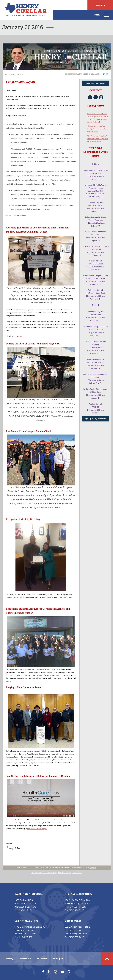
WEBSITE (67, 74)
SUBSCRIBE (100, 5)
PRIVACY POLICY (64, 873)
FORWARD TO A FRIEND (81, 74)
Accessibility (25, 959)
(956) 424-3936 (76, 910)
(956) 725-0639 (79, 934)
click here (93, 868)
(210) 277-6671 (26, 937)
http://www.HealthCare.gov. (37, 829)
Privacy (10, 959)
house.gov (58, 959)
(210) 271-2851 (29, 934)
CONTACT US (77, 873)
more (21, 336)
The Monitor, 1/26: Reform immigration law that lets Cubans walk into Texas (98, 129)
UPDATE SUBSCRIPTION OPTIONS (44, 873)
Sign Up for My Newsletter (96, 419)
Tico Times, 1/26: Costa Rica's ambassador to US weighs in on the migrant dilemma (98, 139)
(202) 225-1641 (26, 910)
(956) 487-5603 (79, 907)
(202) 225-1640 (29, 907)
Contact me (42, 959)
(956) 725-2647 (76, 937)
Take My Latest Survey (96, 83)
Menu (102, 16)
